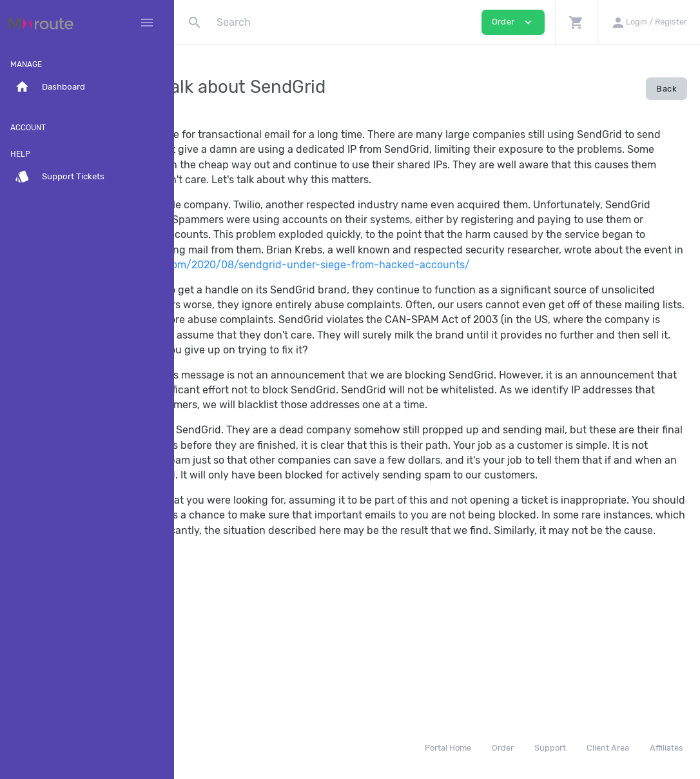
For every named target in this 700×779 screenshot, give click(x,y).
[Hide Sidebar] (147, 23)
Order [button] (513, 22)
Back (666, 89)
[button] (576, 22)
